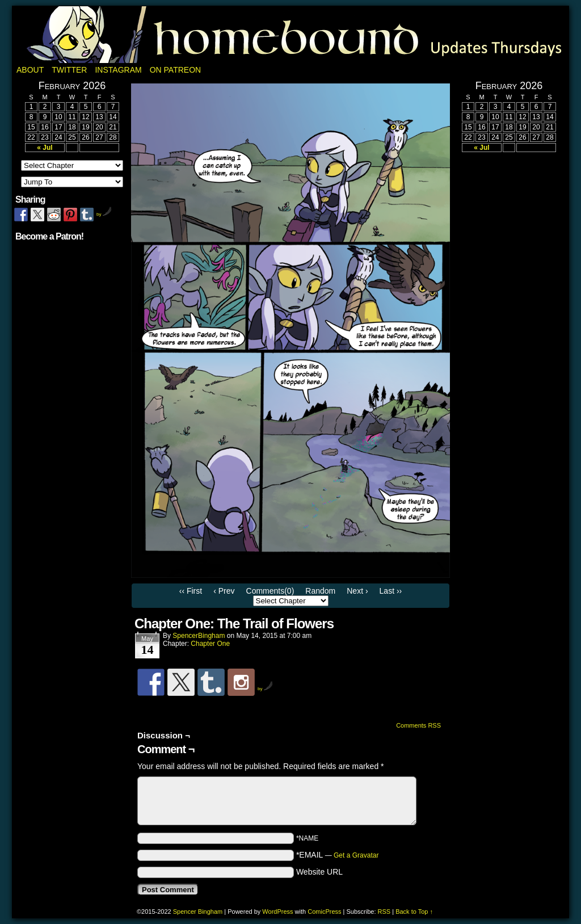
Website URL (319, 872)
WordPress (277, 912)
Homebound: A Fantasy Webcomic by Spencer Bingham (290, 35)
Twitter (69, 70)
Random (320, 591)
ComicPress (324, 912)
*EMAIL (338, 855)
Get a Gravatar (356, 855)
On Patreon (176, 70)
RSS (384, 912)
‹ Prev (224, 591)
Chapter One (210, 644)
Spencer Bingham (198, 912)
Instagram (118, 70)
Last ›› (391, 591)
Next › (357, 591)
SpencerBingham (199, 636)
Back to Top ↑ (414, 912)
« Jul (45, 148)
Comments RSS (418, 725)
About (30, 70)
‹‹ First (191, 591)
